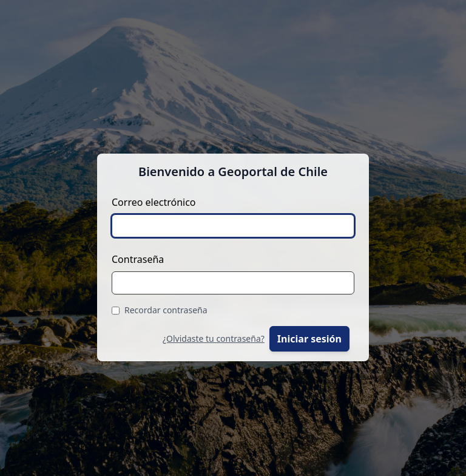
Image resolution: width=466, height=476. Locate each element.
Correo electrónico (154, 202)
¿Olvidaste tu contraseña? (214, 338)
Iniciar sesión (309, 339)
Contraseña (138, 259)
